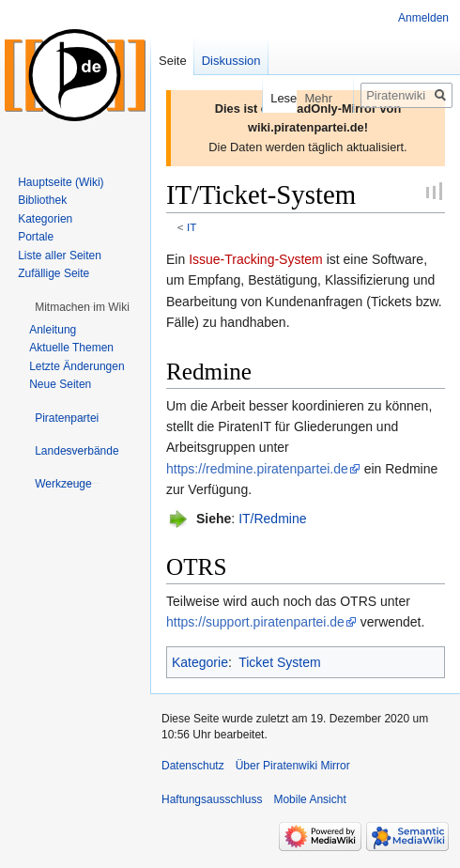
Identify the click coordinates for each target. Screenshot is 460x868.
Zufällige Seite (54, 273)
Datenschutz (193, 766)
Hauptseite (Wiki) (61, 182)
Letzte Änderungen (77, 366)
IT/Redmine (272, 519)
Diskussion (231, 61)
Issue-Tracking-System (256, 259)
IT (192, 227)
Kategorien (45, 219)
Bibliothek (42, 200)
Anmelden (423, 18)
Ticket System (279, 662)
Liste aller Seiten (60, 256)
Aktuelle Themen (71, 348)
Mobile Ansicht (309, 799)
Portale (36, 237)
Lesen (273, 98)
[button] (82, 307)
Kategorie (200, 662)
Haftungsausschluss (212, 799)
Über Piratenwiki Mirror (293, 766)
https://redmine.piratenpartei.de (257, 469)
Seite (173, 61)
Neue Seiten (60, 384)
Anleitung (53, 330)
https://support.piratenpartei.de (255, 622)
